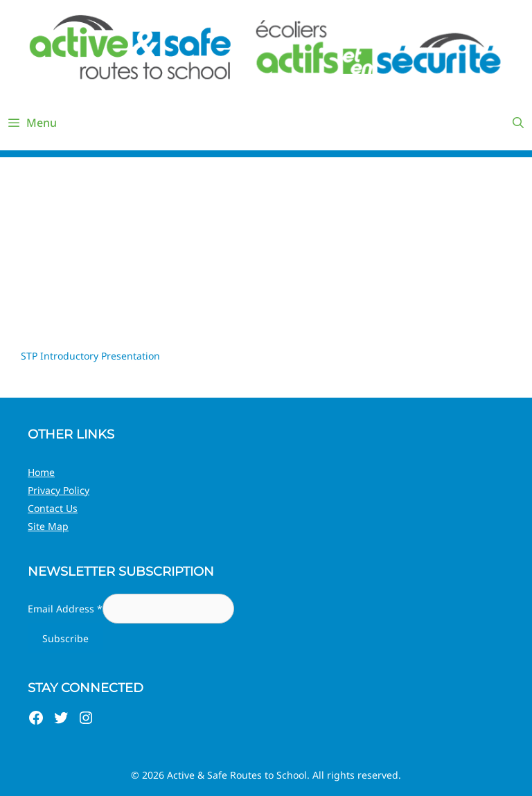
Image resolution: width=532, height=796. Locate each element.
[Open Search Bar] (518, 123)
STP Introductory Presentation (90, 356)
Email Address (65, 609)
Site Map (48, 526)
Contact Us (53, 508)
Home (41, 472)
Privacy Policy (59, 490)
